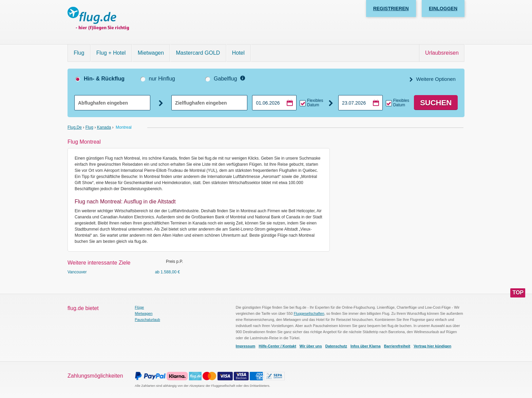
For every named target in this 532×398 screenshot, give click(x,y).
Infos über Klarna (366, 346)
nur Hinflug (162, 79)
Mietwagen (151, 53)
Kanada (104, 127)
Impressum (246, 346)
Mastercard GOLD (198, 53)
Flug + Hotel (111, 53)
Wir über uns (311, 346)
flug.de (75, 127)
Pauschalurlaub (147, 320)
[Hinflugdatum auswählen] (274, 103)
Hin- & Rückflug (104, 79)
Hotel (238, 53)
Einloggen (443, 8)
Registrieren (391, 8)
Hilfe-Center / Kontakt (277, 346)
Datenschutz (336, 346)
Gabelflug (225, 79)
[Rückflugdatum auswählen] (360, 103)
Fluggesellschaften (309, 313)
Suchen (436, 103)
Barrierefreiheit (397, 346)
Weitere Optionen (435, 79)
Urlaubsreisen (442, 53)
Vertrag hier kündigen (432, 346)
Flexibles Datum (315, 103)
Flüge (139, 307)
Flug (79, 53)
